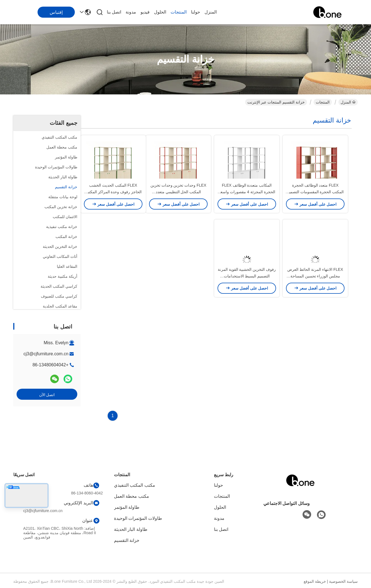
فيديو (145, 12)
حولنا (196, 12)
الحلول (160, 12)
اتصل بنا (114, 12)
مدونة (131, 12)
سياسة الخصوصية (343, 581)
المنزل (211, 12)
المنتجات (179, 12)
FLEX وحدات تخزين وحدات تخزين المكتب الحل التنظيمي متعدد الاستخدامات (178, 215)
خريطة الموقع (315, 581)
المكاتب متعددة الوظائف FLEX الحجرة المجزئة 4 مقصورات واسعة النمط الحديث (247, 215)
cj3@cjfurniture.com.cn (46, 354)
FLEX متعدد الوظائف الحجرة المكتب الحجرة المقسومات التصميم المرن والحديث (315, 215)
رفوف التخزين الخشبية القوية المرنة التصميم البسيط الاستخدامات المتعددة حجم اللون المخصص (247, 323)
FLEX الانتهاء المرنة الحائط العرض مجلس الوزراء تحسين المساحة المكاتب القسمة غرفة (315, 323)
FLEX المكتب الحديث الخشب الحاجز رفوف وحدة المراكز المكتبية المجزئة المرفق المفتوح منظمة (113, 215)
